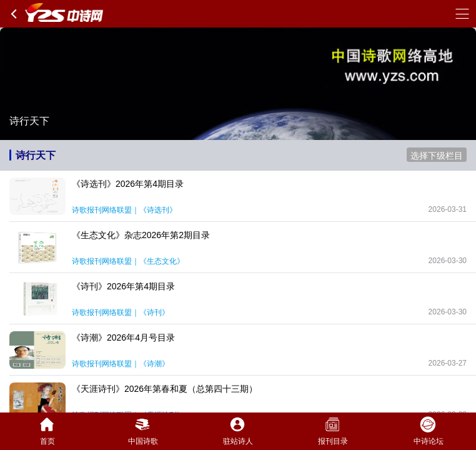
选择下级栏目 (437, 156)
